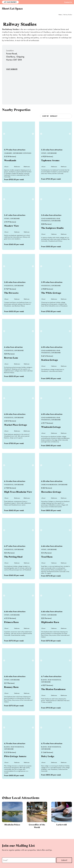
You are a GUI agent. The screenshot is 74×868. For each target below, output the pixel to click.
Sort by (46, 116)
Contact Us (68, 2)
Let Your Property (10, 2)
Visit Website (12, 69)
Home (60, 15)
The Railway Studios (10, 29)
